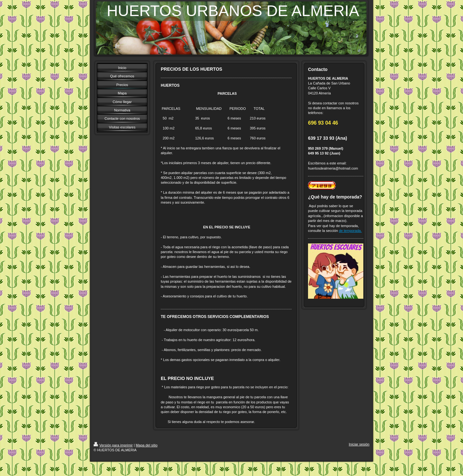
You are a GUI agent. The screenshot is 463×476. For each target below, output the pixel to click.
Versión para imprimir (113, 445)
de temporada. (350, 231)
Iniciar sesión (359, 444)
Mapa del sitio (147, 445)
